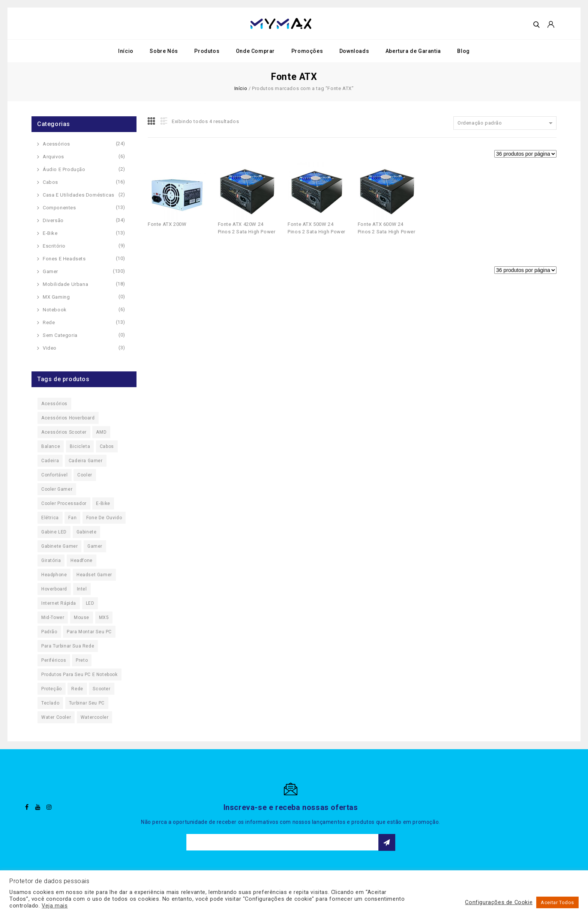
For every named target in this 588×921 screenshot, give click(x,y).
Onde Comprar (255, 51)
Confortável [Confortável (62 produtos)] (55, 475)
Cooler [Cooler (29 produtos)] (85, 475)
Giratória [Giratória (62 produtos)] (51, 560)
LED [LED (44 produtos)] (90, 603)
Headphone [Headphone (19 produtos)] (54, 575)
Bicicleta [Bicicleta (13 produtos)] (80, 446)
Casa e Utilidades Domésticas (79, 195)
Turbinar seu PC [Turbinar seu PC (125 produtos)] (87, 703)
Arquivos (53, 157)
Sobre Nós (164, 51)
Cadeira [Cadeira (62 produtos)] (50, 461)
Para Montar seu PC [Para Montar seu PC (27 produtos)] (89, 632)
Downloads (354, 51)
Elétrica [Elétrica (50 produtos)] (50, 518)
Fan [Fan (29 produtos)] (72, 518)
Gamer (50, 271)
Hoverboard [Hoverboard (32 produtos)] (54, 589)
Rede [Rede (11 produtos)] (77, 689)
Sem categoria (60, 335)
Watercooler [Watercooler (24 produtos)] (95, 717)
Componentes (59, 208)
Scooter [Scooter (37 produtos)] (101, 689)
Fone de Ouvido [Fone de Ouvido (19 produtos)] (104, 518)
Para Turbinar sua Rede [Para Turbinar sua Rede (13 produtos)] (68, 646)
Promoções (307, 51)
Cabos (50, 182)
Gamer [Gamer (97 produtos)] (95, 546)
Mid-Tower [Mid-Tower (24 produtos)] (53, 618)
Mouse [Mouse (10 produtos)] (82, 618)
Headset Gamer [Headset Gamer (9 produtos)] (94, 575)
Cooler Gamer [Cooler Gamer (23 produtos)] (57, 489)
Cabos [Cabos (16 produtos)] (107, 446)
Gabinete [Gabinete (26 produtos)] (87, 532)
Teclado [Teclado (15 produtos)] (50, 703)
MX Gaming (56, 297)
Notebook (55, 310)
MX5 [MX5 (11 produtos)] (104, 618)
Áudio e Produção (64, 169)
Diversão (53, 220)
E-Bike (50, 233)
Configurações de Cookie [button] (499, 902)
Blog (463, 51)
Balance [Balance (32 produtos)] (51, 446)
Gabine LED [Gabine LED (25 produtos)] (54, 532)
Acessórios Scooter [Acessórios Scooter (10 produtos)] (64, 432)
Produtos (207, 51)
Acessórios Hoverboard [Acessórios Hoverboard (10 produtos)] (68, 418)
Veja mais (55, 906)
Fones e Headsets (64, 259)
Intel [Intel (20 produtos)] (82, 589)
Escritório (54, 246)
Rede (49, 322)
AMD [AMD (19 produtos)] (101, 432)
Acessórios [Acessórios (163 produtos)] (54, 404)
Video (50, 348)
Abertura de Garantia (413, 51)
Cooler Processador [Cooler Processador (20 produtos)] (64, 503)
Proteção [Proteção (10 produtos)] (52, 689)
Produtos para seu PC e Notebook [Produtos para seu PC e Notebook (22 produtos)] (79, 675)
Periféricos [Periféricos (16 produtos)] (54, 660)
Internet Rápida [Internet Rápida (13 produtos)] (59, 603)
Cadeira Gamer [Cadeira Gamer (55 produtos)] (86, 461)
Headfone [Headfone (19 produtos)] (82, 560)
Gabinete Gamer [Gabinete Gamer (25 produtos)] (59, 546)
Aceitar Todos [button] (557, 902)
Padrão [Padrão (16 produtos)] (49, 632)
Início (126, 51)
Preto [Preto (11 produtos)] (82, 660)
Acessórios (56, 144)
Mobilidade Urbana (65, 284)
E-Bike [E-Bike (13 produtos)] (103, 503)
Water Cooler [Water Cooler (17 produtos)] (56, 717)
